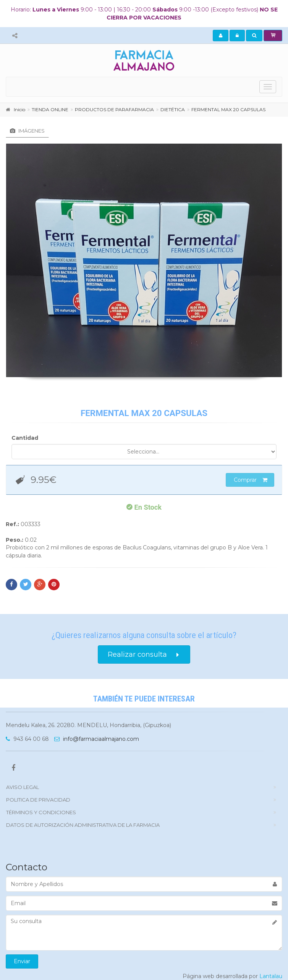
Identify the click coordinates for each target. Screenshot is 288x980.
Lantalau (271, 976)
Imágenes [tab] (27, 131)
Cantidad (25, 438)
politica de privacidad (38, 800)
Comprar (251, 480)
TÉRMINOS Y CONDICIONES (41, 812)
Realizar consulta (144, 655)
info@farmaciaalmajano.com (97, 739)
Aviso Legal (23, 787)
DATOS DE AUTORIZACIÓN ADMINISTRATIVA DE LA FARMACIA (83, 825)
